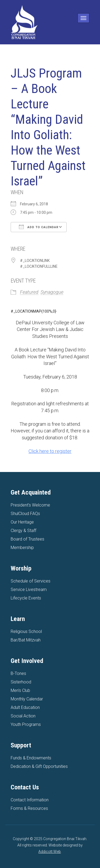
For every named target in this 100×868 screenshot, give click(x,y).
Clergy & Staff (23, 531)
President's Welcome (30, 505)
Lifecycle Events (26, 598)
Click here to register (50, 451)
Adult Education (25, 707)
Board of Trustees (27, 539)
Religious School (26, 631)
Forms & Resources (29, 808)
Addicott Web (50, 852)
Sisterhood (21, 682)
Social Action (23, 716)
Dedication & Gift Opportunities (39, 766)
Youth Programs (26, 724)
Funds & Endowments (31, 758)
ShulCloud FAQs (25, 514)
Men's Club (20, 690)
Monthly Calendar (27, 699)
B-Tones (18, 673)
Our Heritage (22, 522)
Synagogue (52, 292)
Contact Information (30, 800)
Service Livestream (29, 590)
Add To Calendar (39, 227)
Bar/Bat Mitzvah (26, 640)
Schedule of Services (31, 581)
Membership (22, 548)
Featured (29, 292)
